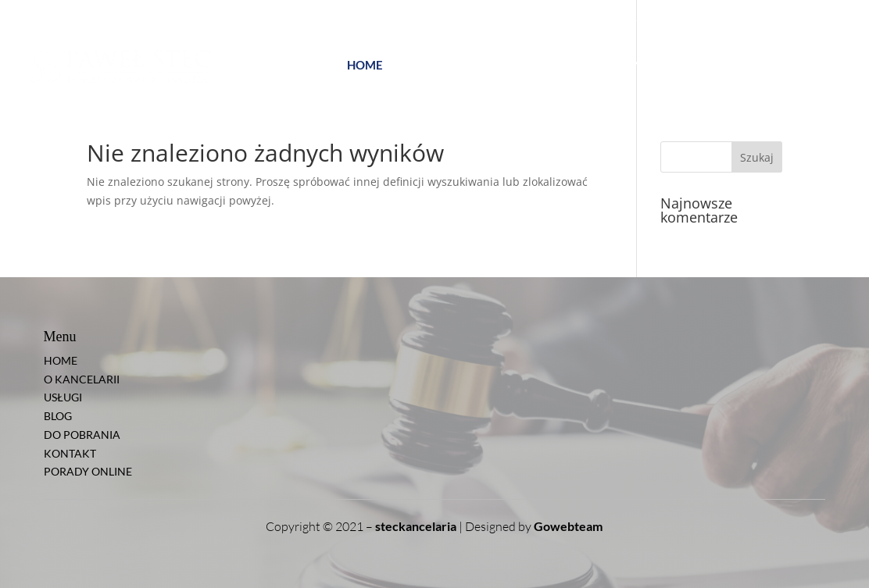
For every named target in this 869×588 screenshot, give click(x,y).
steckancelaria (416, 526)
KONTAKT (691, 66)
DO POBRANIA (614, 66)
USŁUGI (503, 66)
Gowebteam (568, 526)
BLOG (549, 66)
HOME (365, 66)
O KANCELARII (433, 66)
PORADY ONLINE (786, 65)
